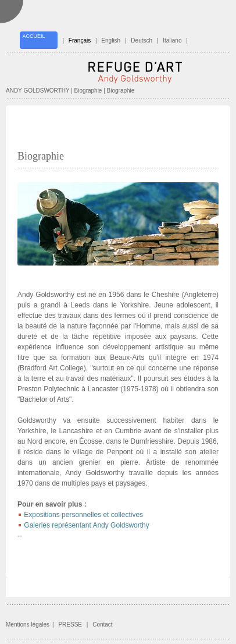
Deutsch (142, 40)
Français (80, 40)
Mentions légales (28, 624)
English (111, 40)
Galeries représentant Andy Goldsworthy (86, 525)
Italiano (172, 40)
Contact (102, 624)
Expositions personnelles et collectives (83, 515)
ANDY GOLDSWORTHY (37, 91)
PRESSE (70, 624)
